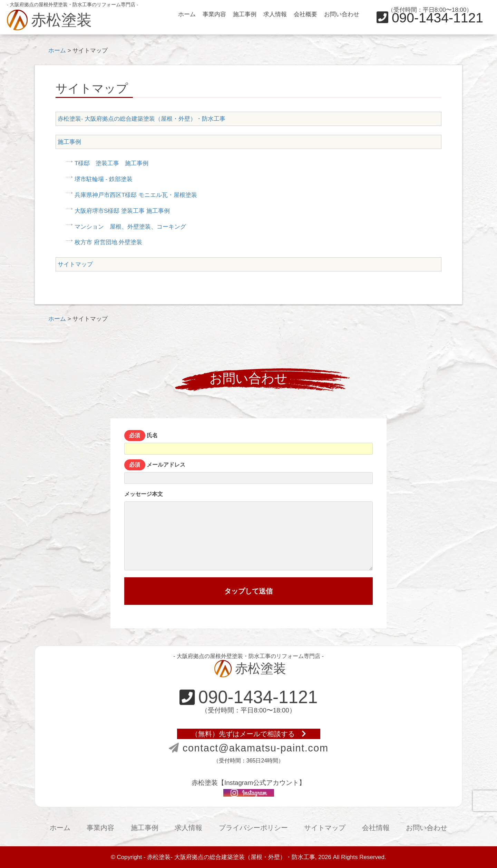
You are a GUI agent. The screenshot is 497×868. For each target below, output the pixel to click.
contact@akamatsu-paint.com (249, 748)
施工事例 (245, 14)
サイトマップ (75, 264)
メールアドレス (248, 473)
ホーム (187, 14)
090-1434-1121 (430, 18)
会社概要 (305, 14)
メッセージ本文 (248, 531)
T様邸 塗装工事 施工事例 (111, 163)
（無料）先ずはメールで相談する (249, 734)
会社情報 (376, 828)
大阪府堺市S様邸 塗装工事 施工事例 (122, 211)
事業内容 (214, 14)
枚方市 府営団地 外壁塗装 (108, 242)
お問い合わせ (342, 14)
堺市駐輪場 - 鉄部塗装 (104, 179)
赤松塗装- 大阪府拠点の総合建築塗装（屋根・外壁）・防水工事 (142, 119)
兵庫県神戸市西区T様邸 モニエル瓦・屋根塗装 (136, 195)
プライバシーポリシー (253, 828)
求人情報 (275, 14)
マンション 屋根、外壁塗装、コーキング (130, 227)
